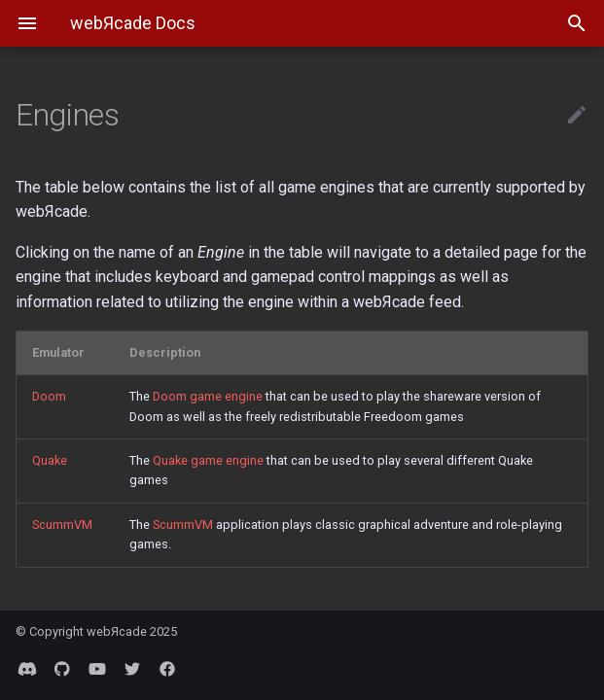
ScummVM (62, 525)
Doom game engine (208, 396)
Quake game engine (208, 460)
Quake (50, 460)
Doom (49, 396)
